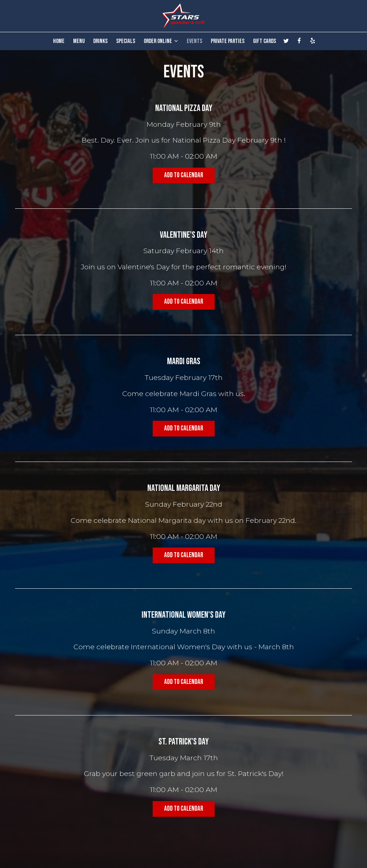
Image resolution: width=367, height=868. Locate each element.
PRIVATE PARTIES (228, 41)
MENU (79, 41)
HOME (59, 41)
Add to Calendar (184, 175)
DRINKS (100, 41)
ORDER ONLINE (161, 41)
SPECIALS (126, 41)
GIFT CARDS (264, 41)
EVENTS (194, 41)
